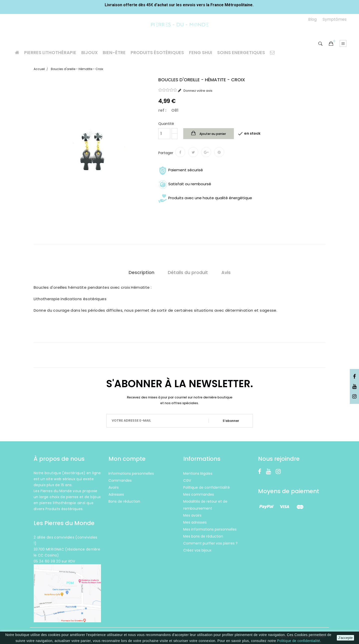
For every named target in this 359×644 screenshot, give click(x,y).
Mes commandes (199, 494)
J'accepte (345, 638)
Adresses (116, 494)
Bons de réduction (124, 501)
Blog (312, 19)
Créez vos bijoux (197, 550)
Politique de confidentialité (298, 641)
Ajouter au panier (212, 134)
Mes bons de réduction (203, 536)
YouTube (354, 387)
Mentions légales (198, 473)
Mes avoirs (192, 515)
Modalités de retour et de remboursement (205, 505)
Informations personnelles (131, 473)
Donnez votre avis (198, 91)
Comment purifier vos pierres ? (210, 543)
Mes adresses (195, 522)
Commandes (120, 480)
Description (141, 272)
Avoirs (114, 487)
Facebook (354, 377)
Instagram (354, 397)
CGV (187, 480)
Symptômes (335, 19)
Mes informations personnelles (210, 529)
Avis (226, 272)
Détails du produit (188, 272)
